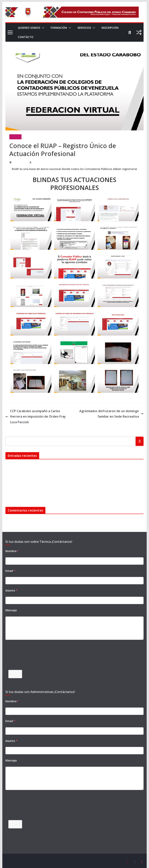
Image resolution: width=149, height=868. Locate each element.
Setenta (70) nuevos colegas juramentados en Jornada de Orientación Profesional (49, 479)
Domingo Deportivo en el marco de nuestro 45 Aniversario (37, 492)
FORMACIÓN (60, 28)
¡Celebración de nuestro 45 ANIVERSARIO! (30, 485)
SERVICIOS (86, 28)
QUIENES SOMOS (29, 28)
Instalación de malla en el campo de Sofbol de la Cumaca (37, 460)
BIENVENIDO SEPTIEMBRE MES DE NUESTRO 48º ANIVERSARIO (46, 466)
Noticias (15, 137)
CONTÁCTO (50, 37)
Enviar (15, 672)
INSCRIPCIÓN (27, 37)
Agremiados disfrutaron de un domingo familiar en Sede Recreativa (115, 414)
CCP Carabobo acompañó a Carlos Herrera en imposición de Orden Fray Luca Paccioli (39, 414)
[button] (43, 28)
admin (33, 162)
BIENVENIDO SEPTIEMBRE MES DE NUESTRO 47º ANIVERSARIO (46, 473)
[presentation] (35, 656)
